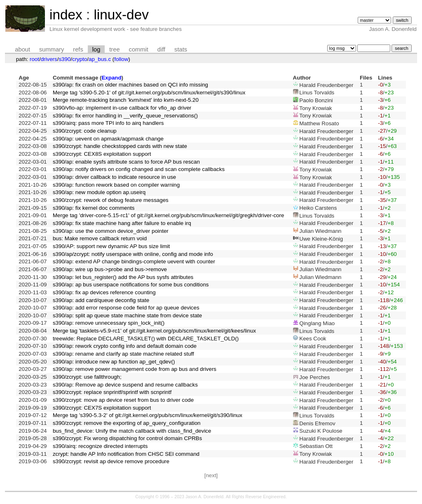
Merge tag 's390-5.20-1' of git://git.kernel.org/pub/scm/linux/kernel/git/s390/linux (149, 93)
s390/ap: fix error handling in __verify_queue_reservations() (125, 116)
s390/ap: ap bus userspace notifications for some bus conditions (131, 285)
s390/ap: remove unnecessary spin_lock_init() (109, 323)
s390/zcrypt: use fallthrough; (87, 377)
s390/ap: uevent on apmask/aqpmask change (108, 139)
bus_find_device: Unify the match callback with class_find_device (132, 431)
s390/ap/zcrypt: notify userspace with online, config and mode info (133, 254)
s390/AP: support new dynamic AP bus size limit (111, 246)
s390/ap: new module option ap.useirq (99, 192)
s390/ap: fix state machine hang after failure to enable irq (122, 223)
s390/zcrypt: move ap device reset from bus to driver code (123, 400)
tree (114, 49)
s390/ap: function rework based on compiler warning (116, 185)
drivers (49, 59)
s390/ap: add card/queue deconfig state (101, 300)
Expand (111, 78)
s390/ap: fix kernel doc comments (94, 208)
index (66, 15)
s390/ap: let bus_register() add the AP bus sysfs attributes (123, 277)
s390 (64, 59)
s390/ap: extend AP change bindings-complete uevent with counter (134, 261)
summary (52, 49)
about (22, 49)
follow (121, 59)
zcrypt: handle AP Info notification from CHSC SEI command (126, 454)
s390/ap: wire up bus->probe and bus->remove (110, 269)
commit (139, 49)
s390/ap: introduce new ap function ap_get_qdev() (114, 362)
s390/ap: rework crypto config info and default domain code (125, 346)
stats (181, 49)
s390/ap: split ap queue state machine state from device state (127, 315)
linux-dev (121, 15)
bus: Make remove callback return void (100, 238)
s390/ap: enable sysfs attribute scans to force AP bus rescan (126, 162)
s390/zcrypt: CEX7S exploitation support (102, 408)
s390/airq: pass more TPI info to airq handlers (108, 123)
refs (78, 49)
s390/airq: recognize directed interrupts (100, 446)
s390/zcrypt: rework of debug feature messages (111, 200)
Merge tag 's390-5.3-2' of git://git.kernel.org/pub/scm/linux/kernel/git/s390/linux (148, 415)
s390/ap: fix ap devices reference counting (104, 292)
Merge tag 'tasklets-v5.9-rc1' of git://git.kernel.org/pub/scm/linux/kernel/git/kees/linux (154, 331)
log (96, 49)
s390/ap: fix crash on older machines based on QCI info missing (130, 85)
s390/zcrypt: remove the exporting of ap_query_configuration (127, 423)
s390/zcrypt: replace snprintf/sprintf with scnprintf (112, 392)
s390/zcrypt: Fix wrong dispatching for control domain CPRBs (127, 438)
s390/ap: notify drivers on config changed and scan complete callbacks (139, 169)
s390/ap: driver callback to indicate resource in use (114, 177)
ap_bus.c (100, 59)
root (34, 59)
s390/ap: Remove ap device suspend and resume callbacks (125, 385)
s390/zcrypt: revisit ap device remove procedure (111, 461)
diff (161, 49)
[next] (211, 475)
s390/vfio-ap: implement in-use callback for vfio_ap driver (122, 108)
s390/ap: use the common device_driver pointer (111, 231)
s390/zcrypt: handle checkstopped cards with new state (120, 146)
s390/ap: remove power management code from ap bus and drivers (135, 369)
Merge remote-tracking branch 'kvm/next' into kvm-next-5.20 (126, 100)
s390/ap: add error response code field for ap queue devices (126, 308)
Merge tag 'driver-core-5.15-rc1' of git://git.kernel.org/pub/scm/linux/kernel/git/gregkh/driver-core (168, 215)
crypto (80, 59)
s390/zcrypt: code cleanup (85, 131)
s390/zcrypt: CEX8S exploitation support (102, 154)
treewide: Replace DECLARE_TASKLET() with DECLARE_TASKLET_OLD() (146, 339)
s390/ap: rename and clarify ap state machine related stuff (123, 354)
